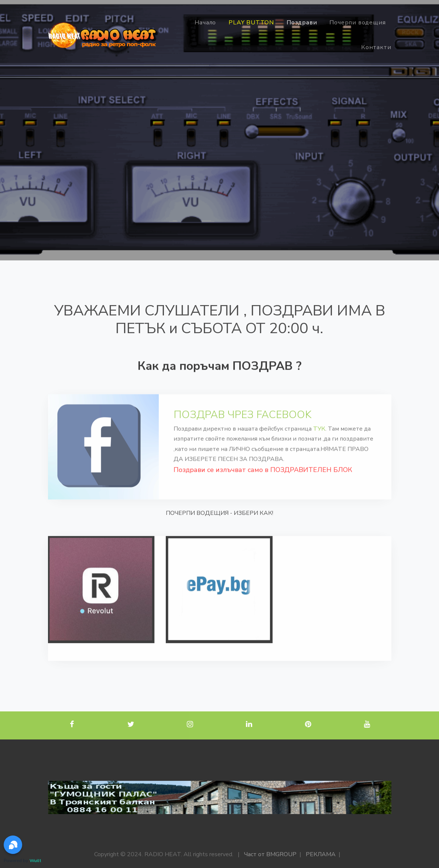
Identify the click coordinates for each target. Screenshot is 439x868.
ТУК (319, 437)
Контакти (376, 47)
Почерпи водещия (357, 23)
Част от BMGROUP (270, 854)
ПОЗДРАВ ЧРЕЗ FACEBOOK (243, 423)
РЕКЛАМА (321, 854)
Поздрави (302, 23)
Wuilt (35, 861)
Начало (205, 23)
